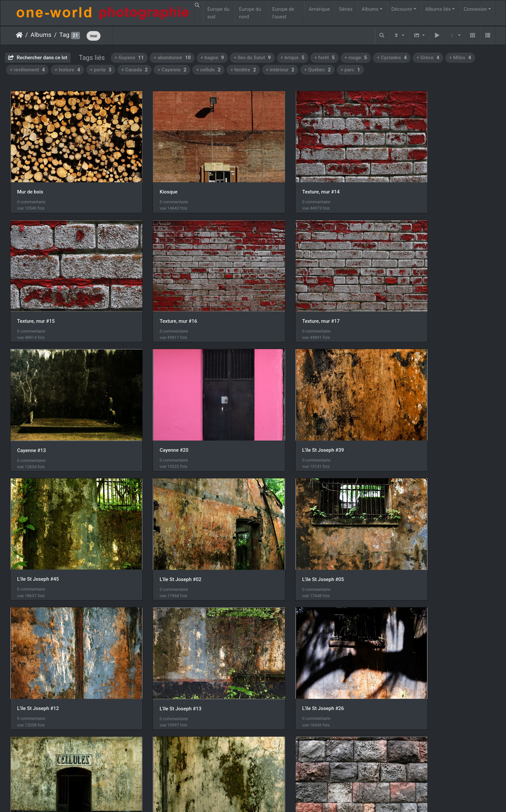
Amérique (319, 9)
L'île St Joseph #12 (38, 528)
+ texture (67, 70)
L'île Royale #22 (406, 528)
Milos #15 (276, 645)
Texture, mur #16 (36, 296)
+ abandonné (172, 58)
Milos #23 (28, 760)
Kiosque (150, 179)
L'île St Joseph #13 (162, 528)
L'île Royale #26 (34, 644)
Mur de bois (30, 179)
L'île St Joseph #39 (38, 412)
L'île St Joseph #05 (410, 412)
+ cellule (208, 70)
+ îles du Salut (252, 58)
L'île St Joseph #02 (286, 412)
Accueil (19, 35)
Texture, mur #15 (407, 179)
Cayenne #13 (279, 296)
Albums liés (438, 9)
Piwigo (250, 798)
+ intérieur (280, 70)
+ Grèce (428, 58)
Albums (370, 9)
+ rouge (356, 58)
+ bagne (212, 58)
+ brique (293, 58)
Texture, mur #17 (160, 296)
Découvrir (402, 9)
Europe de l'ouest (283, 13)
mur (94, 36)
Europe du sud (218, 13)
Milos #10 (152, 645)
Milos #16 (400, 645)
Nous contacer (277, 798)
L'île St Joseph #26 (286, 528)
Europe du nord (250, 13)
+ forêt (325, 58)
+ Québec (317, 70)
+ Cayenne (172, 70)
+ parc (350, 70)
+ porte (101, 70)
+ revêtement (27, 70)
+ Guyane (129, 58)
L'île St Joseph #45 (162, 412)
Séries (346, 9)
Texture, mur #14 (284, 179)
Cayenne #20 (403, 295)
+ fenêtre (243, 70)
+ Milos (460, 58)
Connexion (476, 9)
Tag (64, 35)
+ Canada (134, 70)
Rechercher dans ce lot (38, 58)
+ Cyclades (392, 58)
